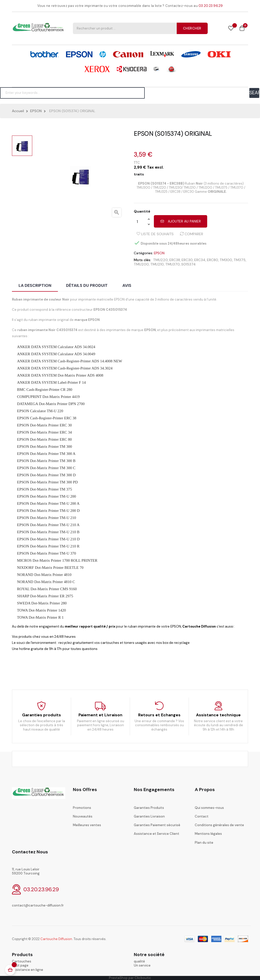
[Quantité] (141, 221)
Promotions (82, 808)
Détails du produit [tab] (87, 285)
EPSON (159, 253)
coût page (20, 965)
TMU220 (160, 260)
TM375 (240, 260)
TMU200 (141, 264)
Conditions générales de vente (219, 825)
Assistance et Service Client (157, 834)
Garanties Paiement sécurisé (157, 825)
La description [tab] (35, 285)
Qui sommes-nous (209, 808)
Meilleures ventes (87, 825)
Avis (127, 285)
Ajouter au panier (181, 221)
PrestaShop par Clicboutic (130, 978)
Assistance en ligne (28, 970)
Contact (202, 816)
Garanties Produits (149, 808)
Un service (142, 965)
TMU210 (157, 264)
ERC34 (200, 260)
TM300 (226, 260)
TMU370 (173, 264)
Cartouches (22, 961)
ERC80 (213, 260)
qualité (139, 961)
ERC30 (187, 260)
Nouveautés (83, 816)
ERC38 (175, 260)
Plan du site (204, 843)
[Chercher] (72, 93)
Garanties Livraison (149, 816)
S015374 (189, 264)
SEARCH (254, 93)
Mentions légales (208, 834)
